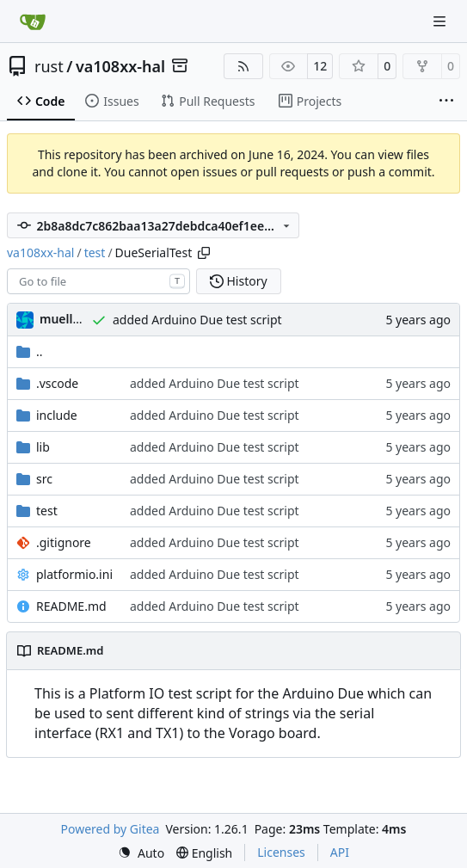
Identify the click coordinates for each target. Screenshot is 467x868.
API (340, 852)
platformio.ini (74, 574)
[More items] (446, 102)
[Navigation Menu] (441, 21)
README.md (71, 606)
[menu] (141, 853)
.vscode (57, 383)
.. (30, 351)
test (95, 252)
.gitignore (64, 542)
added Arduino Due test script (197, 320)
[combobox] (98, 281)
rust (49, 66)
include (57, 415)
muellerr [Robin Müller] (65, 319)
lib (43, 447)
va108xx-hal (120, 66)
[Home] (33, 22)
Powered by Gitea (111, 829)
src (44, 479)
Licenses (281, 852)
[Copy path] (204, 253)
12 (320, 66)
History (239, 281)
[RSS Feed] (243, 66)
